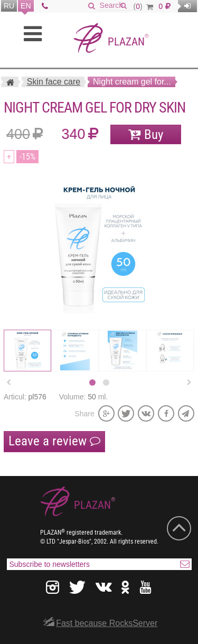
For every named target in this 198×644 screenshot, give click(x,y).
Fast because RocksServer (107, 623)
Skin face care (54, 82)
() (143, 6)
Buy (154, 134)
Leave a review (54, 441)
